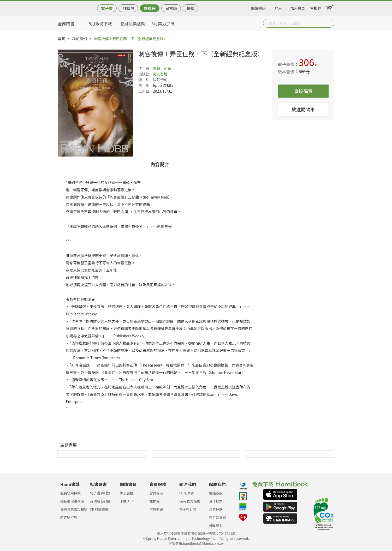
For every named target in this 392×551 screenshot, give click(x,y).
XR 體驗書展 (99, 509)
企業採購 (216, 509)
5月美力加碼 (163, 23)
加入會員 (298, 7)
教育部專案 (218, 517)
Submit (330, 23)
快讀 (191, 8)
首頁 (61, 39)
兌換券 (316, 7)
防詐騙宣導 (69, 517)
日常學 (171, 8)
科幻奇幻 (80, 39)
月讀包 (128, 8)
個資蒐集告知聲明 (74, 509)
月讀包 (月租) (100, 501)
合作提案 (216, 501)
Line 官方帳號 (190, 501)
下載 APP (127, 501)
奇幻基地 (160, 74)
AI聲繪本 (216, 525)
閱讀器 (150, 8)
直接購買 (303, 91)
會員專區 (156, 493)
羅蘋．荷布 (162, 68)
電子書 (107, 8)
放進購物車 (303, 109)
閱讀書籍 (258, 7)
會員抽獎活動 (133, 23)
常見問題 (156, 509)
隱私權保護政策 (72, 501)
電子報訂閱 (188, 509)
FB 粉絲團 (187, 493)
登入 (278, 7)
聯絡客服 (216, 493)
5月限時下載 (100, 23)
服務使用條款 (70, 493)
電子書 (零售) (100, 493)
